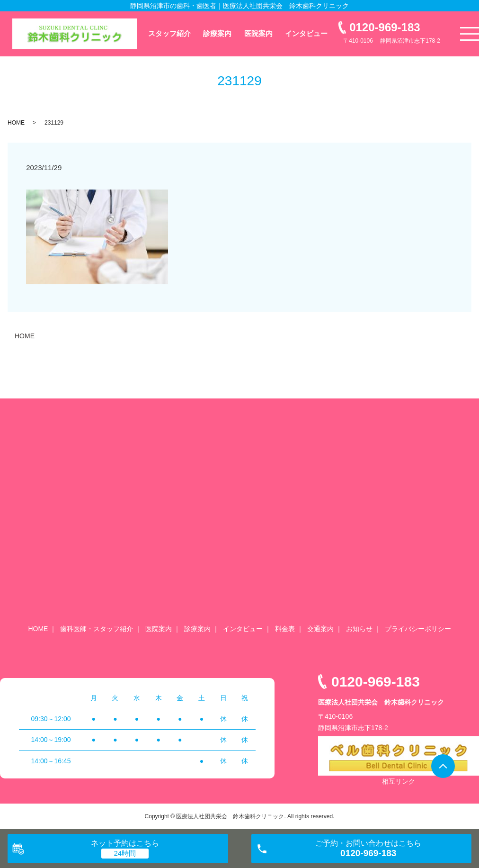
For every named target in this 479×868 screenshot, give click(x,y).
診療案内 (217, 33)
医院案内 (258, 33)
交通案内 (320, 629)
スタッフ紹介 (169, 33)
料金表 (285, 629)
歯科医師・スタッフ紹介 (97, 629)
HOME (16, 123)
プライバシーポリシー (418, 629)
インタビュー (306, 33)
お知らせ (359, 629)
